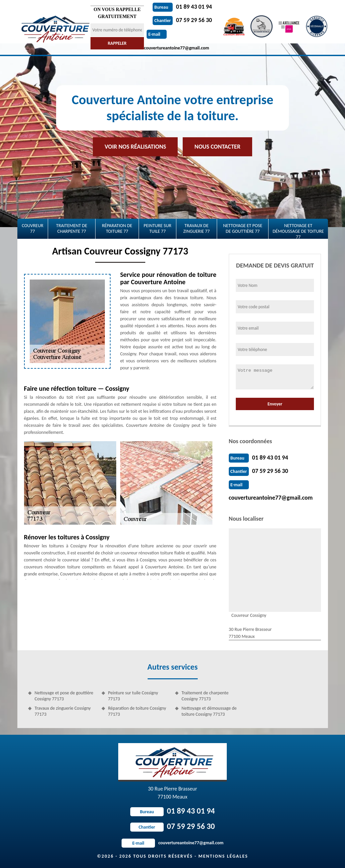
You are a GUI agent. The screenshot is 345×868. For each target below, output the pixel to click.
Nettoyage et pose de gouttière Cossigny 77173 (64, 696)
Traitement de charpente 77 (72, 228)
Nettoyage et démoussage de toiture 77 (298, 231)
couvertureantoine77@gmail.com (271, 498)
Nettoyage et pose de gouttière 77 (243, 228)
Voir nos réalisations (135, 147)
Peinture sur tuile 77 (157, 228)
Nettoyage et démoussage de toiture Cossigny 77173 (209, 711)
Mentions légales (223, 856)
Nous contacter (217, 147)
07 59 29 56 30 (182, 20)
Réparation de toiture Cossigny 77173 (137, 711)
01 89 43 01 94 (182, 7)
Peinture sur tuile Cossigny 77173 (133, 696)
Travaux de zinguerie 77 (197, 228)
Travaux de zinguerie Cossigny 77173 (63, 711)
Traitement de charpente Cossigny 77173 (205, 696)
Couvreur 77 (33, 228)
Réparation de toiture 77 (117, 228)
